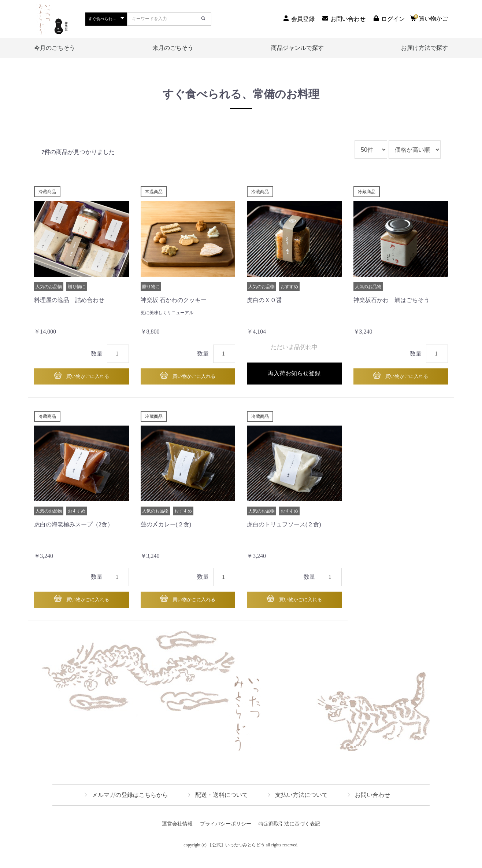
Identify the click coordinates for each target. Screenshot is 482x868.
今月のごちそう (55, 48)
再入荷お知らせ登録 (294, 378)
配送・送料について (222, 805)
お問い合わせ (372, 805)
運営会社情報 (177, 834)
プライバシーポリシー (226, 834)
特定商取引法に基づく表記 (289, 834)
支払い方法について (301, 805)
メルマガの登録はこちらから (130, 805)
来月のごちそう (173, 48)
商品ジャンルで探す (297, 48)
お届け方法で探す (424, 48)
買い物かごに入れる (87, 378)
